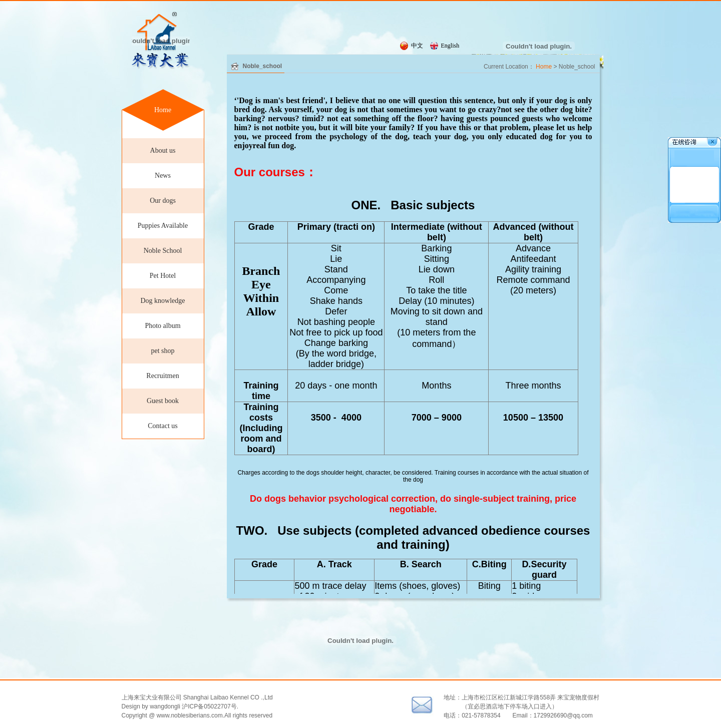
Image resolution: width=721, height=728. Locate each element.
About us (163, 150)
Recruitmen (162, 376)
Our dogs (163, 201)
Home (163, 110)
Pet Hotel (163, 276)
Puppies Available (163, 226)
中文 (417, 46)
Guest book (163, 401)
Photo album (162, 326)
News (163, 175)
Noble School (163, 251)
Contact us (163, 426)
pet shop (162, 351)
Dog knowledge (162, 301)
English (450, 46)
